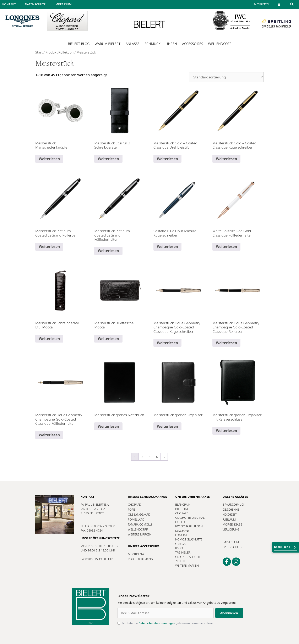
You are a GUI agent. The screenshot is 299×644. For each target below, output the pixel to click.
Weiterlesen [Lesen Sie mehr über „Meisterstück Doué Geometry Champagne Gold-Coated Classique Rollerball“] (226, 343)
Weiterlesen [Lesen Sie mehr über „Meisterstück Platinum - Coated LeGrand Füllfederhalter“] (108, 251)
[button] (292, 4)
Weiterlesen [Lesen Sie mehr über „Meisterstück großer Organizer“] (167, 426)
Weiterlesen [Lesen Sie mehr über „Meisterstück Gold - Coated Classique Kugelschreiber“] (226, 159)
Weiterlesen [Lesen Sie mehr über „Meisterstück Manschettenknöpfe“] (49, 159)
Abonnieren (229, 613)
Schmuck (153, 44)
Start (39, 52)
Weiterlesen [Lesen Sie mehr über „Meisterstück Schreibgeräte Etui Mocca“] (49, 339)
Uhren (171, 44)
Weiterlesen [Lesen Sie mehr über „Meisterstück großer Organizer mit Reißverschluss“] (226, 431)
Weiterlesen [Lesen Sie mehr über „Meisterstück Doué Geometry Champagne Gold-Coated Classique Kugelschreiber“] (167, 343)
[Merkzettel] (262, 4)
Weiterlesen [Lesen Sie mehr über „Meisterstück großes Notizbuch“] (108, 426)
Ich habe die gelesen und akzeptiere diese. (168, 623)
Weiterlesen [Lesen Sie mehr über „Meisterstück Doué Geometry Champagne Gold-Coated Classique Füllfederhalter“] (49, 435)
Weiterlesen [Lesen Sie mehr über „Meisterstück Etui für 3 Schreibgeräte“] (108, 159)
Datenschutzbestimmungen (157, 623)
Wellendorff (220, 44)
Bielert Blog (79, 44)
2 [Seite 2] (142, 457)
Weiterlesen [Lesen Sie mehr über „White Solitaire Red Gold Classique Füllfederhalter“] (226, 247)
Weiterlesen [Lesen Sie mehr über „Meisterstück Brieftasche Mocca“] (108, 339)
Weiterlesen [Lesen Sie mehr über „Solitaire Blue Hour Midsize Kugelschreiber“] (167, 247)
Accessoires (193, 44)
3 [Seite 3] (149, 457)
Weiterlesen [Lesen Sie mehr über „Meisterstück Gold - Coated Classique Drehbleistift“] (167, 159)
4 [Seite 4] (157, 457)
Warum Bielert (108, 44)
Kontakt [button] (285, 548)
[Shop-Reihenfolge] (226, 77)
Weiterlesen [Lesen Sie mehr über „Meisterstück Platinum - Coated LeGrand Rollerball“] (49, 247)
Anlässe (133, 44)
